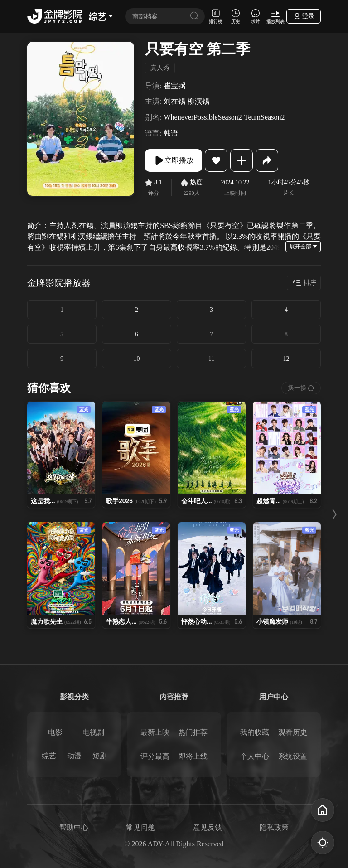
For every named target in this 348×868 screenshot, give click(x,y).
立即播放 (174, 160)
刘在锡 (174, 101)
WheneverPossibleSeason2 (203, 117)
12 (286, 359)
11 (211, 359)
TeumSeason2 (265, 117)
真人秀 (160, 68)
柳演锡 (198, 101)
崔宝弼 (174, 86)
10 (137, 359)
